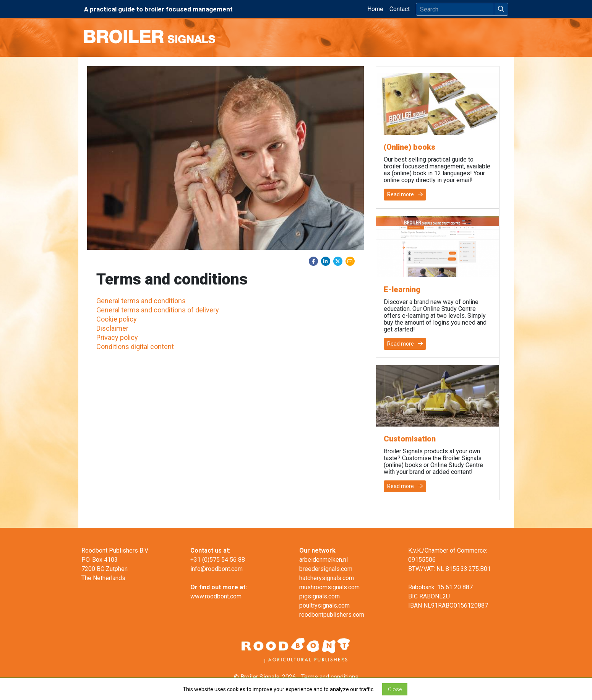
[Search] (455, 9)
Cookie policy (117, 319)
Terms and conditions (330, 677)
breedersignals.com (326, 569)
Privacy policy (117, 337)
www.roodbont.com (216, 596)
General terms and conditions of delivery (158, 310)
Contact (400, 9)
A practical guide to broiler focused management (158, 9)
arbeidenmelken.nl (324, 560)
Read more (405, 194)
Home (377, 8)
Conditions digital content (135, 347)
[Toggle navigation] (503, 38)
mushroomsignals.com (329, 587)
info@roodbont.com (217, 569)
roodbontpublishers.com (332, 615)
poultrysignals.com (324, 605)
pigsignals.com (320, 596)
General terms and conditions (141, 301)
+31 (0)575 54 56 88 (218, 560)
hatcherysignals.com (327, 578)
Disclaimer (112, 328)
